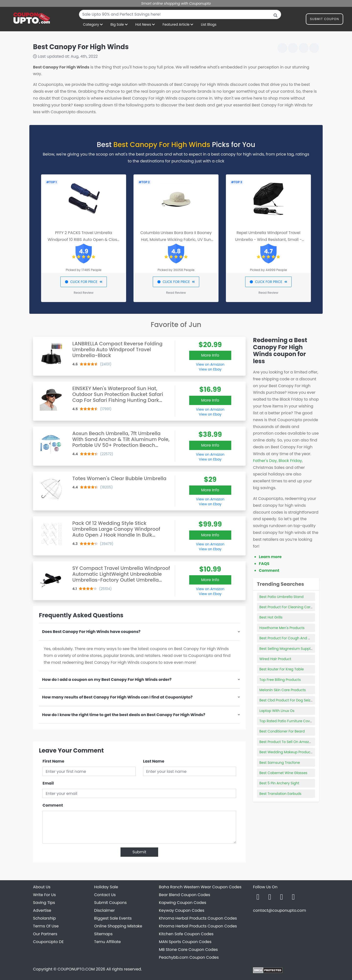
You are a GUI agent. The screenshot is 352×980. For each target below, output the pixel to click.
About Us (42, 887)
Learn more (270, 557)
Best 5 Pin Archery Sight (279, 783)
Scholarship (44, 918)
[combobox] (180, 14)
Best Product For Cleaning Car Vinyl (289, 607)
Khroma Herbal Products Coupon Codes (198, 918)
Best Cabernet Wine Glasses (283, 773)
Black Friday (290, 461)
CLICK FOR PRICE (83, 282)
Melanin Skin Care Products (283, 690)
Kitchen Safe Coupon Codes (186, 934)
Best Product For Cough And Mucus (289, 638)
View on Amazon (210, 364)
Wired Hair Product (275, 659)
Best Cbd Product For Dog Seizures (289, 700)
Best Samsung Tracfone (280, 763)
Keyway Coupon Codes (182, 910)
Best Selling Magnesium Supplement (291, 649)
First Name (53, 761)
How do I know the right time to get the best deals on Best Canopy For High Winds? (124, 715)
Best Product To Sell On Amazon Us (289, 742)
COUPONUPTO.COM (76, 969)
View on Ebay (210, 369)
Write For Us (44, 895)
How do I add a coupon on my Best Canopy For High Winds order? (107, 680)
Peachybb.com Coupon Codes (189, 957)
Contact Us (105, 895)
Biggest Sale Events (113, 918)
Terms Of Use (46, 926)
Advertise (42, 910)
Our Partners (45, 934)
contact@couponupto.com (280, 910)
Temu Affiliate (107, 942)
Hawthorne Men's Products (282, 628)
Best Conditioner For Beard (282, 731)
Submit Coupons (110, 903)
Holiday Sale (106, 887)
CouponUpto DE (48, 942)
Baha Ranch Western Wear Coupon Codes (200, 887)
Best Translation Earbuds (280, 794)
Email (48, 783)
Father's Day (265, 461)
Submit (139, 852)
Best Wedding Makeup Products (286, 752)
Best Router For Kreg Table (282, 669)
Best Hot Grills (271, 617)
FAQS (264, 564)
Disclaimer (104, 910)
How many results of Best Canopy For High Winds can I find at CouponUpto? (117, 697)
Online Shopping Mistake (118, 926)
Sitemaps (103, 934)
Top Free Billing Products (280, 680)
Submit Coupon (324, 20)
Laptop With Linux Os (277, 711)
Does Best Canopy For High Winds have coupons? (91, 632)
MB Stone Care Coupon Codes (188, 950)
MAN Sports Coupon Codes (185, 942)
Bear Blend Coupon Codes (185, 895)
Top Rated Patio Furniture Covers (287, 721)
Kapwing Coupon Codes (183, 903)
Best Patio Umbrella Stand (281, 597)
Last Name (154, 761)
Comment (53, 805)
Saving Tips (44, 903)
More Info (210, 355)
